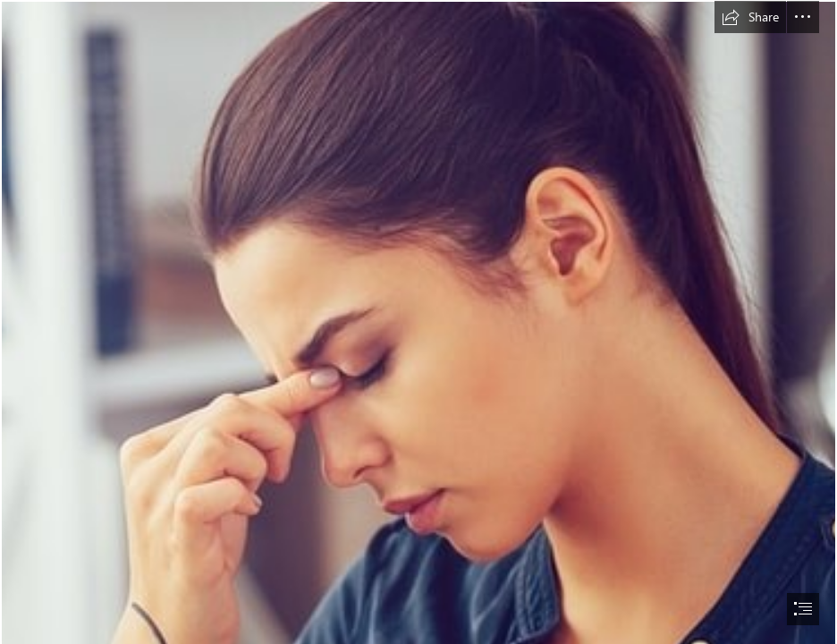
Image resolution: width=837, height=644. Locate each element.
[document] (418, 322)
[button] (750, 17)
